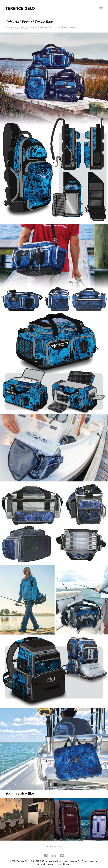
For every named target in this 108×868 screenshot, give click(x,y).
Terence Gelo (20, 8)
